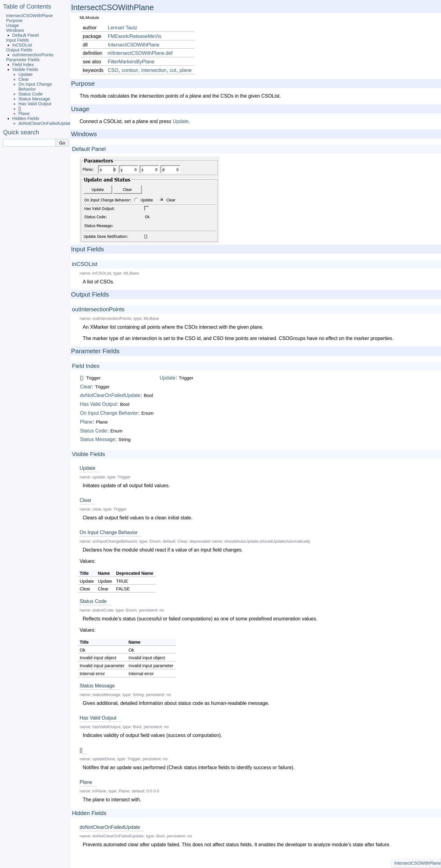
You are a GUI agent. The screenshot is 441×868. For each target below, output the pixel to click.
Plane (24, 114)
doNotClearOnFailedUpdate (46, 123)
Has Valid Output (35, 104)
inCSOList (22, 45)
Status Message (34, 99)
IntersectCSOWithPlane (29, 16)
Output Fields (19, 50)
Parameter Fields (23, 60)
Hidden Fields (26, 118)
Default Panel (25, 35)
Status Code (30, 94)
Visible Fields (25, 69)
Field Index (23, 65)
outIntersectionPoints (33, 55)
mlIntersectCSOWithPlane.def (140, 53)
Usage (13, 25)
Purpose (14, 21)
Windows (15, 30)
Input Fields (17, 40)
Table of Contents (27, 6)
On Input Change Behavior (35, 87)
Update (25, 74)
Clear (24, 79)
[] (20, 109)
